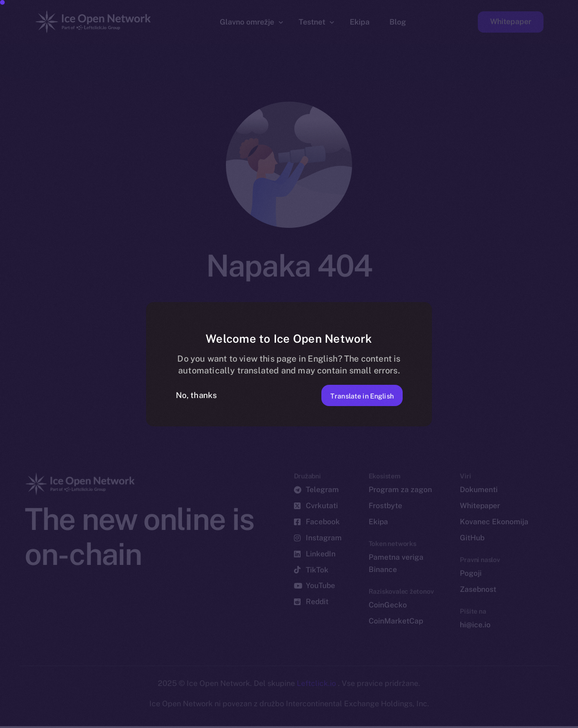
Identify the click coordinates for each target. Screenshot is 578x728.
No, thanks (197, 395)
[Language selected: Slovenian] (337, 719)
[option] (120, 719)
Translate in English (354, 395)
